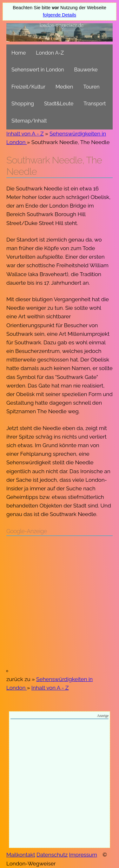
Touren (91, 87)
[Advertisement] (60, 604)
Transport (95, 104)
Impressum (83, 855)
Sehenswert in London (38, 70)
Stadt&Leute (59, 104)
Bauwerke (86, 70)
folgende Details (60, 15)
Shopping (23, 104)
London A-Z (50, 53)
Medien (64, 87)
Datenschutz (52, 855)
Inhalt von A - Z (25, 134)
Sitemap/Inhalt (29, 121)
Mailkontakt (21, 855)
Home (19, 53)
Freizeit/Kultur (28, 87)
